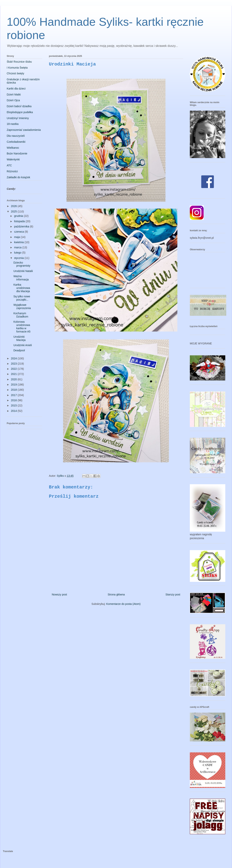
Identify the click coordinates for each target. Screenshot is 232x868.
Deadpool (19, 350)
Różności (12, 171)
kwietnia (19, 242)
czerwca (19, 232)
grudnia (19, 216)
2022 (14, 369)
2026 (14, 206)
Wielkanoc (13, 148)
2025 (14, 211)
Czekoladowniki (16, 142)
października (22, 226)
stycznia (19, 258)
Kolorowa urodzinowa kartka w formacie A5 (22, 327)
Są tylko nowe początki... (22, 298)
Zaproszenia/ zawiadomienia (24, 130)
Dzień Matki (14, 95)
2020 (14, 379)
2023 (14, 364)
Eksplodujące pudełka (20, 112)
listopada (20, 221)
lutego (18, 253)
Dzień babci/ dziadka (19, 106)
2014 (14, 411)
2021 (14, 374)
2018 (14, 390)
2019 (14, 385)
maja (17, 237)
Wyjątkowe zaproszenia (22, 306)
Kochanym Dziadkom (21, 315)
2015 (14, 405)
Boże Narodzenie (17, 153)
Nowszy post (59, 594)
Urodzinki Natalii (23, 271)
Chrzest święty (15, 73)
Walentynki (13, 159)
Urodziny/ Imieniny (18, 118)
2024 (14, 358)
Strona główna (116, 594)
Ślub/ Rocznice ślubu (19, 62)
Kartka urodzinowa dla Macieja (22, 288)
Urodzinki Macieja (19, 338)
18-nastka (13, 124)
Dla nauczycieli (16, 136)
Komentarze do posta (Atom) (123, 604)
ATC (9, 165)
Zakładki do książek (18, 177)
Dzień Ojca (13, 100)
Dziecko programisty (22, 264)
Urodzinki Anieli (23, 345)
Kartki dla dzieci (16, 89)
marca (18, 247)
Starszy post (173, 594)
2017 (14, 395)
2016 (14, 400)
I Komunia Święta (17, 68)
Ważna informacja (21, 278)
